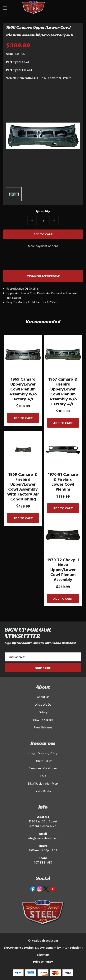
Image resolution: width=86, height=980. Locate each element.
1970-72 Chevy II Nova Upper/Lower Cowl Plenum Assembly (63, 570)
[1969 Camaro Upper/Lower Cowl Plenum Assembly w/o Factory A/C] (23, 354)
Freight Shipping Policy (43, 753)
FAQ (43, 776)
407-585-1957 (43, 862)
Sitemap (43, 955)
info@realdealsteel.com (43, 838)
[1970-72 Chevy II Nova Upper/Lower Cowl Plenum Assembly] (63, 535)
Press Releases (43, 727)
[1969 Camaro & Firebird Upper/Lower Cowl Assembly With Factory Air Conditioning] (23, 450)
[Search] (69, 8)
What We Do (43, 704)
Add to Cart (23, 418)
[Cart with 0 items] (78, 8)
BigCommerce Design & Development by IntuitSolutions (43, 947)
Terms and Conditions (43, 768)
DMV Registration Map (43, 783)
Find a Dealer (43, 791)
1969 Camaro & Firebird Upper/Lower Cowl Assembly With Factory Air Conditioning (23, 487)
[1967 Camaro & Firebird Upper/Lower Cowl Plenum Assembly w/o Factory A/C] (63, 354)
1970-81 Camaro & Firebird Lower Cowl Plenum (63, 482)
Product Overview (43, 276)
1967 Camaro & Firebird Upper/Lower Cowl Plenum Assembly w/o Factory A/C (63, 391)
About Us (43, 697)
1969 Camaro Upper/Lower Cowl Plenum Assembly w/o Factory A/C (23, 389)
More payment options (43, 246)
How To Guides (43, 720)
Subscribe (43, 668)
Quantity (43, 211)
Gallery (43, 712)
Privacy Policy (43, 962)
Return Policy (43, 761)
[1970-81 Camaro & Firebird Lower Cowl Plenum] (63, 450)
